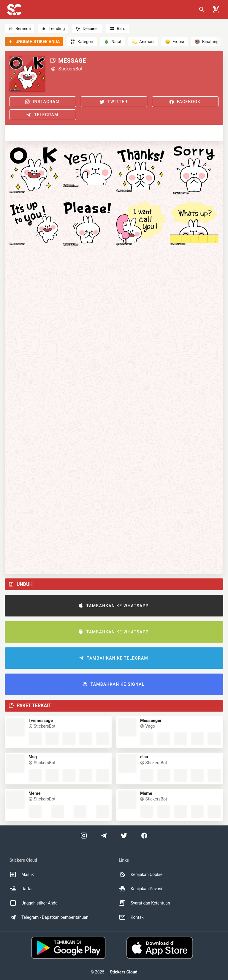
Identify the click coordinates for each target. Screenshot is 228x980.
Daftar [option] (21, 889)
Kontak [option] (131, 917)
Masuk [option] (22, 874)
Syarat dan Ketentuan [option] (144, 903)
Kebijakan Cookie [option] (141, 874)
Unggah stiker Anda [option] (34, 903)
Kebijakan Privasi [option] (140, 889)
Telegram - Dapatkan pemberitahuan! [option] (49, 917)
